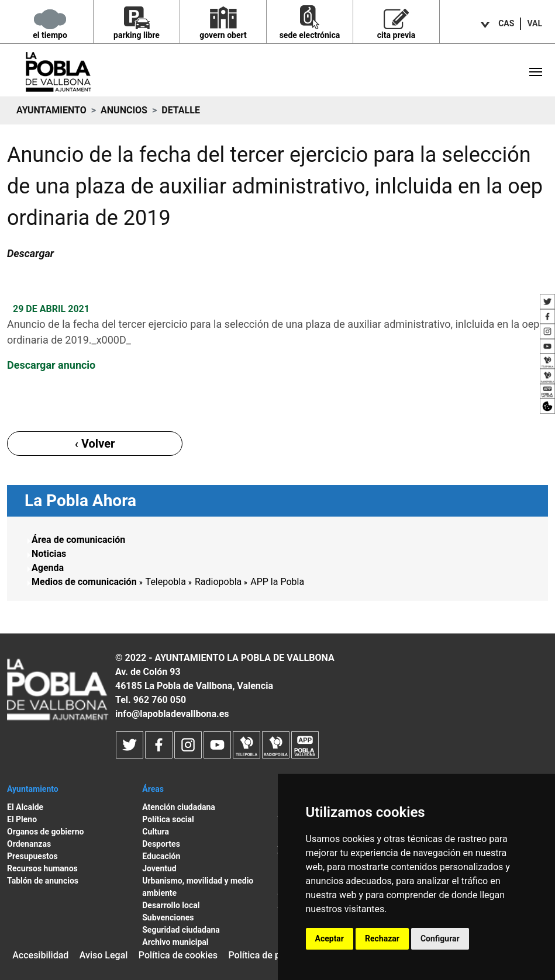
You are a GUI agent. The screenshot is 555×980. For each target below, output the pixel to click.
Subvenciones (168, 917)
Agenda (48, 568)
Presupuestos (32, 856)
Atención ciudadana (179, 807)
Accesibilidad (40, 955)
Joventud (159, 868)
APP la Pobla (277, 582)
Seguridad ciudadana (181, 930)
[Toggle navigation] (536, 72)
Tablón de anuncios (43, 881)
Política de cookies (178, 955)
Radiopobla (218, 582)
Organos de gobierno (45, 832)
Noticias (49, 554)
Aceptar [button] (330, 939)
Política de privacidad (273, 955)
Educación (161, 856)
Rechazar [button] (382, 939)
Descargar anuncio (51, 365)
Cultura (156, 832)
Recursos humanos (42, 868)
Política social (168, 819)
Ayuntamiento (51, 110)
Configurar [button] (440, 939)
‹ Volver (95, 444)
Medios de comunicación (84, 582)
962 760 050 (160, 700)
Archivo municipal (175, 942)
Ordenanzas (29, 844)
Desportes (161, 844)
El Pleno (22, 819)
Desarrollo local (171, 905)
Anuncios (124, 110)
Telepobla (166, 582)
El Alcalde (25, 807)
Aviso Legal (104, 955)
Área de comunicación (78, 540)
